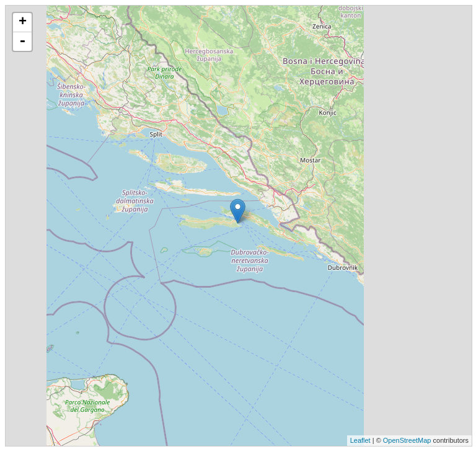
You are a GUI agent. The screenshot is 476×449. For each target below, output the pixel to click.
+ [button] (23, 22)
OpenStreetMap (407, 440)
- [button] (22, 42)
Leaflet (360, 440)
